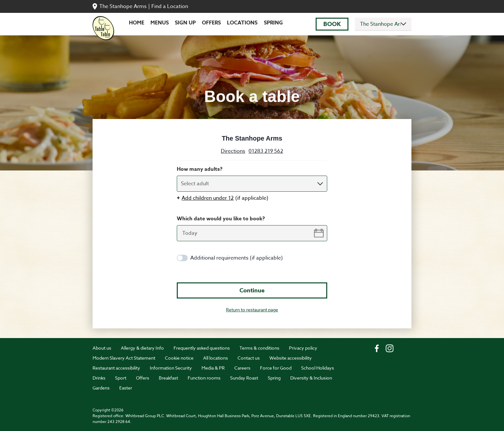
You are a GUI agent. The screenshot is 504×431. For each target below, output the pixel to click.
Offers (211, 23)
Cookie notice (179, 358)
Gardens (101, 388)
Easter (126, 388)
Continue (252, 290)
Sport (121, 378)
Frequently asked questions (202, 348)
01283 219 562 (266, 151)
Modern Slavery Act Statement (124, 358)
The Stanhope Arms (123, 6)
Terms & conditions (259, 348)
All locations (216, 358)
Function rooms (204, 378)
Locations (242, 23)
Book (332, 24)
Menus (160, 23)
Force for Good (276, 368)
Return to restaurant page (252, 310)
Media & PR (213, 368)
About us (102, 348)
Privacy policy (303, 348)
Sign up (185, 23)
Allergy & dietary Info (142, 348)
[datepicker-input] (252, 233)
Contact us (249, 358)
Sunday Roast (244, 378)
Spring (273, 23)
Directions (233, 151)
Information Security (171, 368)
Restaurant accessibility (116, 368)
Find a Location (170, 6)
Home (137, 23)
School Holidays (318, 368)
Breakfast (168, 378)
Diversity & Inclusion (311, 378)
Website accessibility (291, 358)
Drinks (99, 378)
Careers (242, 368)
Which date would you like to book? (221, 219)
